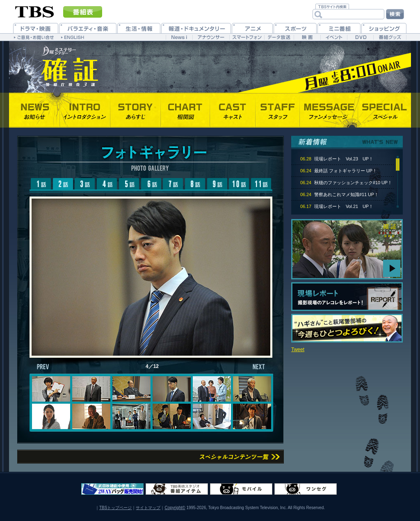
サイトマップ (148, 508)
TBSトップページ (115, 508)
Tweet (298, 350)
